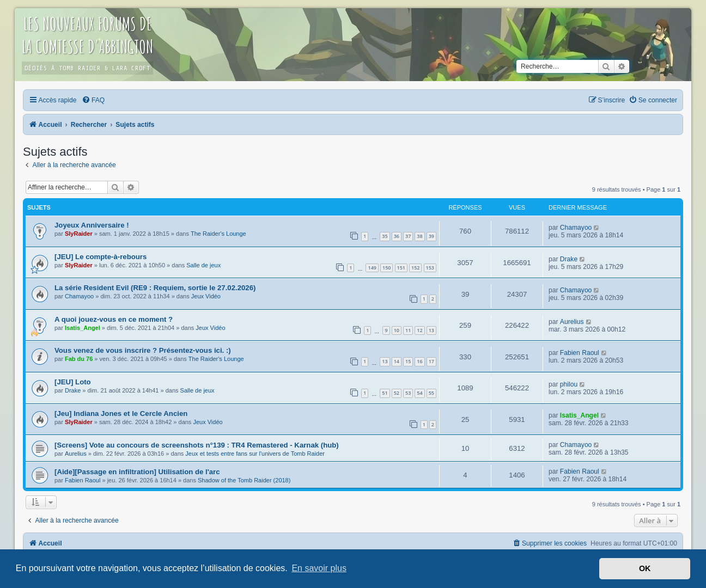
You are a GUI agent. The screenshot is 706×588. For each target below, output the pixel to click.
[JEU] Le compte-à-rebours (101, 257)
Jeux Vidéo (206, 296)
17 (431, 361)
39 (431, 236)
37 (408, 236)
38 (419, 236)
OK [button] (645, 568)
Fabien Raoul (580, 353)
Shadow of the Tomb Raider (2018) (244, 480)
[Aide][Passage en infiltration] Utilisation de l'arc (137, 472)
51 (385, 393)
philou (569, 384)
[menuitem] (93, 100)
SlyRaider (79, 234)
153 (430, 268)
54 (419, 393)
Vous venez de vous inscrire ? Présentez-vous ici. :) (143, 350)
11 (408, 330)
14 (397, 361)
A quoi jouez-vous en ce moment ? (114, 319)
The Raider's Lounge (218, 234)
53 (408, 393)
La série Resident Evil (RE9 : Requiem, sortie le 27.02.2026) (155, 288)
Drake (569, 259)
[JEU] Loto (73, 382)
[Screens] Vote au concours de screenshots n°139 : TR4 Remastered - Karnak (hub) (197, 445)
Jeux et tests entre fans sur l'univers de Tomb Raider (255, 454)
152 (415, 268)
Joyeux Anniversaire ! (92, 225)
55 (431, 393)
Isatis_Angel (83, 328)
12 (419, 330)
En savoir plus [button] (319, 568)
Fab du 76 (79, 359)
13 (431, 330)
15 (408, 361)
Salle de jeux (203, 265)
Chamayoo (576, 228)
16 (419, 361)
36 (397, 236)
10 (397, 330)
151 (401, 268)
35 (385, 236)
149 (372, 268)
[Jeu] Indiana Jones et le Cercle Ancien (121, 414)
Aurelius (572, 322)
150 (387, 268)
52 (397, 393)
